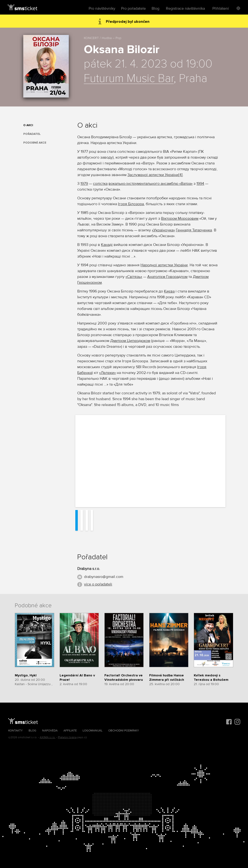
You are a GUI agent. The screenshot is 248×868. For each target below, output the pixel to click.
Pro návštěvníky (102, 8)
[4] (181, 175)
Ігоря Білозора (131, 204)
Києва (169, 291)
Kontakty (15, 731)
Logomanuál (93, 731)
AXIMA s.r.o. (48, 737)
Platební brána (67, 737)
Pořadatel (32, 134)
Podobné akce (35, 143)
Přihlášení (221, 8)
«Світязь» (134, 277)
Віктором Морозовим (180, 219)
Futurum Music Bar (129, 79)
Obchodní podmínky (124, 731)
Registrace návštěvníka (185, 8)
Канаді (107, 245)
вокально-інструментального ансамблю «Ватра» (151, 184)
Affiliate (70, 731)
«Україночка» (163, 230)
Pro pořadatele (133, 8)
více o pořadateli (98, 584)
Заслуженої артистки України (153, 175)
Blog (155, 8)
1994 (200, 184)
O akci (28, 125)
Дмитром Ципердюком (130, 341)
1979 (84, 184)
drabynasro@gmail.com (104, 577)
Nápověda (50, 731)
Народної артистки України (164, 265)
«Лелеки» (107, 373)
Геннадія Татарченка (194, 230)
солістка (100, 184)
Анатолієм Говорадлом (167, 277)
